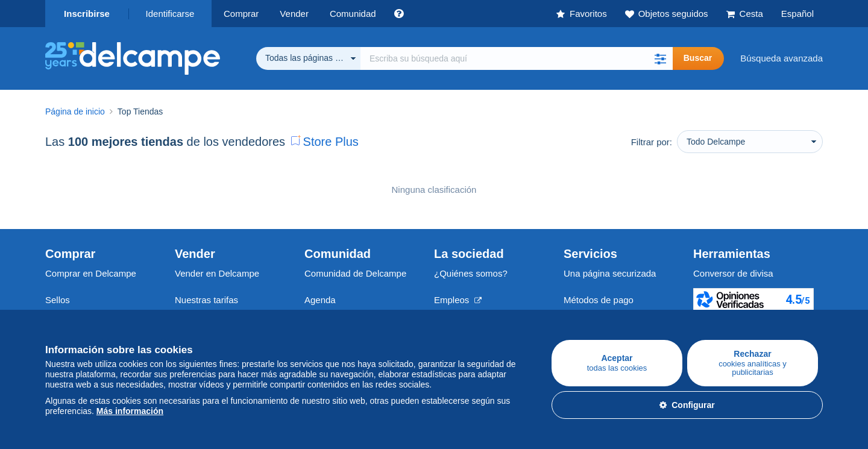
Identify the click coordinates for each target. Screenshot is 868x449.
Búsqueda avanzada (782, 58)
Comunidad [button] (353, 14)
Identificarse (170, 14)
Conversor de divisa (733, 273)
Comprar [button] (241, 14)
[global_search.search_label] (517, 58)
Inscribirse (87, 14)
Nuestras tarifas (206, 300)
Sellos (58, 300)
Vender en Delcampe (217, 273)
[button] (661, 58)
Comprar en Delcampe (91, 273)
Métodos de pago (599, 300)
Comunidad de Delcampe (355, 273)
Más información (130, 411)
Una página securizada (610, 273)
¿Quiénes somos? (471, 273)
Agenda (320, 300)
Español (797, 14)
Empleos (458, 300)
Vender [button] (294, 14)
